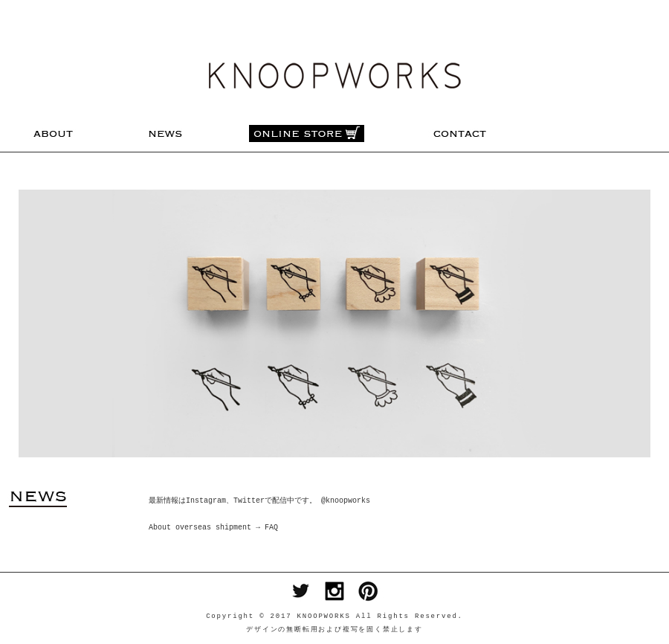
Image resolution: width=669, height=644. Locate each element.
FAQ (271, 528)
